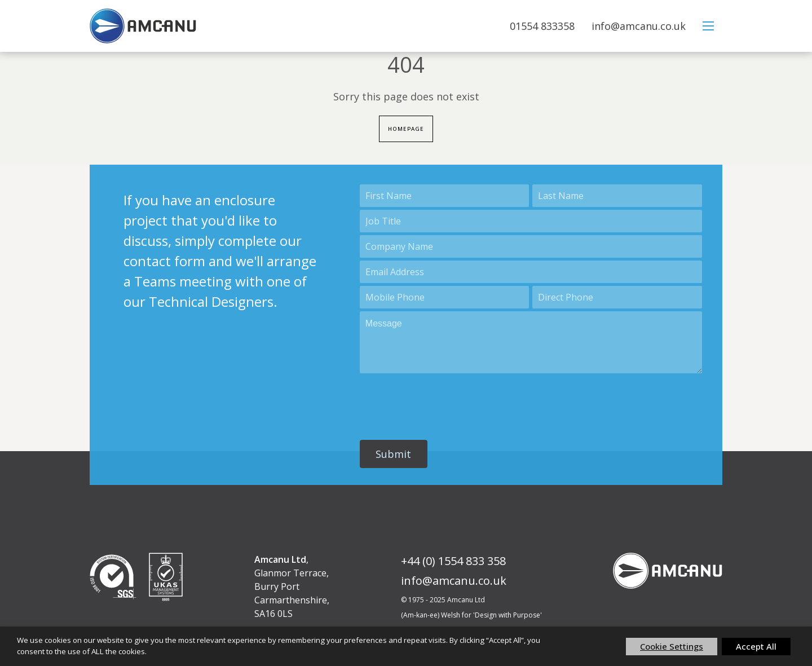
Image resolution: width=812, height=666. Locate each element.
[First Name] (445, 196)
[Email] (531, 272)
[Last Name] (617, 196)
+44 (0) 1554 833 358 (453, 561)
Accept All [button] (756, 646)
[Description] (531, 343)
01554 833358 (542, 26)
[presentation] (445, 402)
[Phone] (617, 298)
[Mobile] (445, 298)
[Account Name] (531, 247)
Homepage (406, 129)
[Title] (531, 222)
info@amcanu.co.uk (639, 26)
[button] (394, 455)
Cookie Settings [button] (672, 646)
